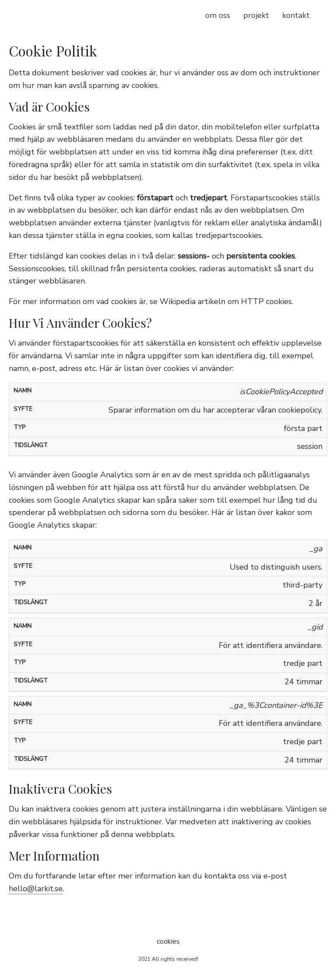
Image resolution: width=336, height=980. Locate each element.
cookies (168, 941)
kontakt (296, 15)
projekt (256, 15)
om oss (218, 15)
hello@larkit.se (36, 889)
